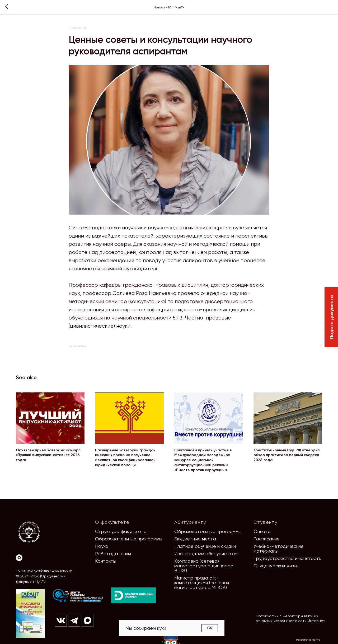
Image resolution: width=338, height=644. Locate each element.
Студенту (265, 522)
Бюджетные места (195, 539)
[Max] (19, 558)
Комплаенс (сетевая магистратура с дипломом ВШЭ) (204, 566)
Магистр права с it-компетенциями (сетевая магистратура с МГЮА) (202, 583)
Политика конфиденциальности (44, 570)
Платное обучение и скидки (205, 546)
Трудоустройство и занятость (287, 558)
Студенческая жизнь (276, 566)
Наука (102, 546)
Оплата (262, 531)
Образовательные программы (129, 539)
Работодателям (113, 553)
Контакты (106, 561)
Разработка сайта (308, 640)
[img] (78, 596)
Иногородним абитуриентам (206, 553)
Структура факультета (121, 531)
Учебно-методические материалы (279, 548)
